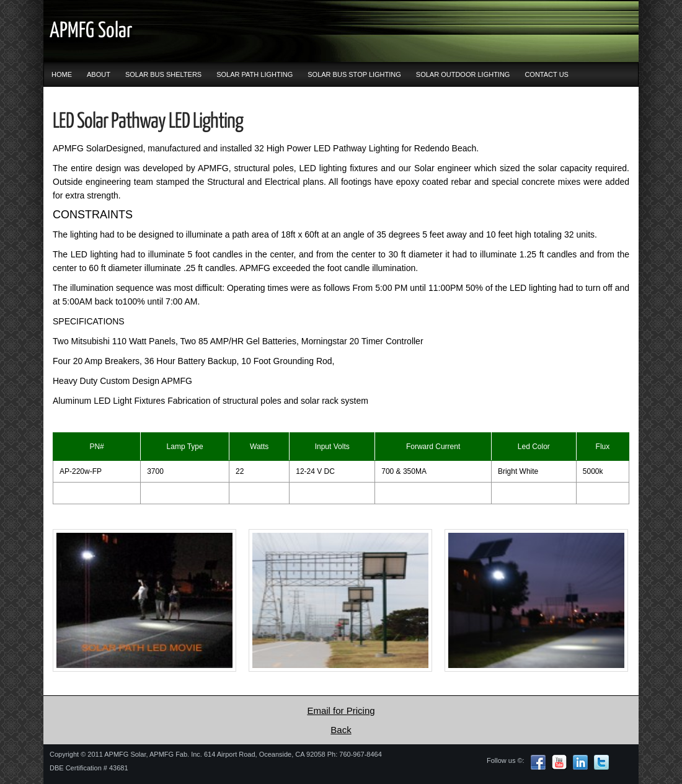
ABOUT (99, 74)
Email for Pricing (341, 710)
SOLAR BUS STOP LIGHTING (354, 74)
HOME (62, 74)
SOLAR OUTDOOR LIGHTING (463, 74)
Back (341, 730)
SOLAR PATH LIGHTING (255, 74)
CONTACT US (547, 74)
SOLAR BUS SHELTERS (163, 74)
